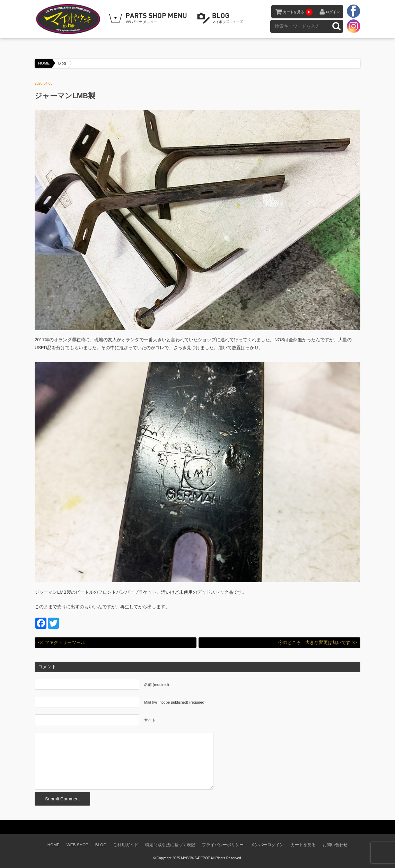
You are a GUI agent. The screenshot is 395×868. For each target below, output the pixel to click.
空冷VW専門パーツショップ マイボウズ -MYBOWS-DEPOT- (69, 19)
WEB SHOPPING (149, 18)
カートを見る (298, 12)
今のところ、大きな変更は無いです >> (318, 642)
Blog (62, 63)
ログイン (333, 12)
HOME (44, 63)
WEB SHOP (77, 845)
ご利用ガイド (126, 845)
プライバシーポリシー (223, 845)
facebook (353, 11)
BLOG (221, 18)
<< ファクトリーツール (62, 642)
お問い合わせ (335, 845)
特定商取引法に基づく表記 (170, 845)
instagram (353, 26)
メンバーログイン (267, 845)
